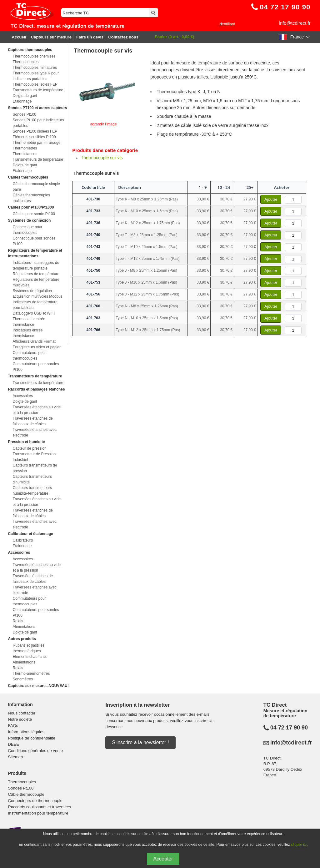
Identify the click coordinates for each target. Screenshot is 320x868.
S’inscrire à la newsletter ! (140, 742)
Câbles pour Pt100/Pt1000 (31, 207)
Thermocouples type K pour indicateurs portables (36, 76)
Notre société (20, 719)
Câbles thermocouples (28, 177)
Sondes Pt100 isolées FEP (35, 131)
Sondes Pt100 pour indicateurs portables (38, 123)
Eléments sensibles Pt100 (34, 137)
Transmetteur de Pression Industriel (34, 457)
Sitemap (16, 757)
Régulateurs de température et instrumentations (35, 253)
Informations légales (26, 732)
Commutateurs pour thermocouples (29, 356)
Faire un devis (90, 37)
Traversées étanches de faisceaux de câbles (33, 421)
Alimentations (24, 627)
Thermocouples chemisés (34, 56)
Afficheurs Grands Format (34, 341)
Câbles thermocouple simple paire (36, 187)
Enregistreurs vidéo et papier (37, 347)
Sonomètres (23, 679)
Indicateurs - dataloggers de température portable (36, 265)
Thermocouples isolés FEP (35, 84)
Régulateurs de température (36, 274)
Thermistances (25, 154)
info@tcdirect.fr (295, 23)
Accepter (163, 859)
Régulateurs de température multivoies (36, 282)
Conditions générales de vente (36, 751)
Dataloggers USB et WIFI (34, 313)
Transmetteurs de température (38, 90)
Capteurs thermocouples (30, 50)
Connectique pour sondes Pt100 (34, 241)
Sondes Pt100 (25, 114)
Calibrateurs (23, 540)
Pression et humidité (27, 442)
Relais (18, 621)
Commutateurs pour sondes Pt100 (36, 367)
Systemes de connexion (30, 220)
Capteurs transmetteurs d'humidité (32, 479)
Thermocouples (26, 62)
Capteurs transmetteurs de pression (35, 468)
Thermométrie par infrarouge (37, 143)
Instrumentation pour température (38, 813)
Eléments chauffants (30, 657)
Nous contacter (22, 713)
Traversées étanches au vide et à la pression (37, 410)
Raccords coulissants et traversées (40, 807)
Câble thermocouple (26, 794)
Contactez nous (123, 37)
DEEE (14, 744)
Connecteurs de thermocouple (35, 801)
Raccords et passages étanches (37, 389)
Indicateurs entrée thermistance (28, 333)
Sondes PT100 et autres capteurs (38, 108)
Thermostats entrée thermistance (29, 322)
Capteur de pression (30, 448)
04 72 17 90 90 (289, 728)
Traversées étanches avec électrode (35, 432)
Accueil (19, 37)
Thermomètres (25, 148)
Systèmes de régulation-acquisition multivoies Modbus (38, 294)
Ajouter (271, 199)
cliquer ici (299, 845)
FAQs (13, 726)
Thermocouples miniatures (35, 68)
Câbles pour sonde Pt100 (34, 214)
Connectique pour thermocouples (28, 230)
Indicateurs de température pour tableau (35, 305)
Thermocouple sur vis (102, 158)
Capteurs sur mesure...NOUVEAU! (38, 686)
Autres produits (22, 639)
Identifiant (227, 24)
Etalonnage (22, 101)
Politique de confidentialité (32, 738)
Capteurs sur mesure (51, 37)
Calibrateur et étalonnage (31, 534)
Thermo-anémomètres (31, 674)
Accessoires (23, 396)
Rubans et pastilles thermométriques (29, 648)
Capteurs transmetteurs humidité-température (32, 491)
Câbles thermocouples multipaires (31, 198)
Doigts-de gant (25, 96)
